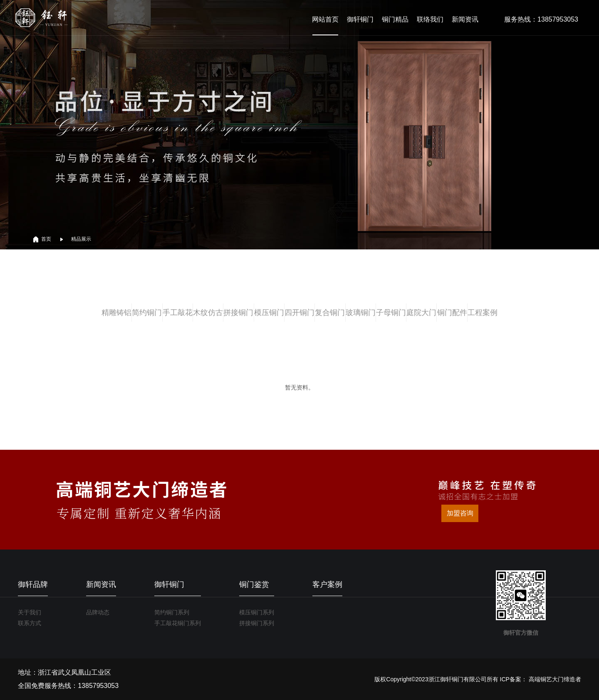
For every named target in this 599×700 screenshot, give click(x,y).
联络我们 (430, 19)
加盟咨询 (460, 513)
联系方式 (30, 623)
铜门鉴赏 (254, 584)
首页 (46, 239)
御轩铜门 (360, 19)
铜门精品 (395, 19)
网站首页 (325, 19)
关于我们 (30, 612)
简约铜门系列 (172, 612)
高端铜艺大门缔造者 (555, 679)
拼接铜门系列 (257, 623)
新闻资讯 (465, 19)
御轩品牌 (33, 584)
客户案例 (327, 584)
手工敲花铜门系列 (178, 623)
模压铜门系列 (257, 612)
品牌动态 (98, 612)
